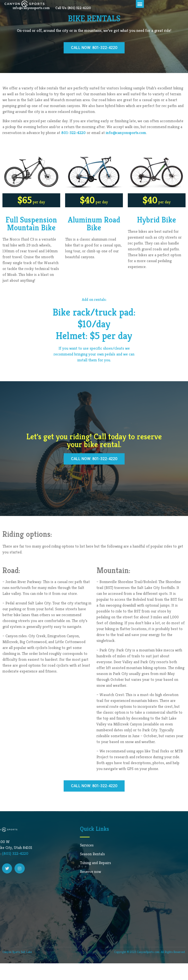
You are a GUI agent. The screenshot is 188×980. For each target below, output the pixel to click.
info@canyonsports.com (71, 11)
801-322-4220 (73, 149)
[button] (140, 20)
